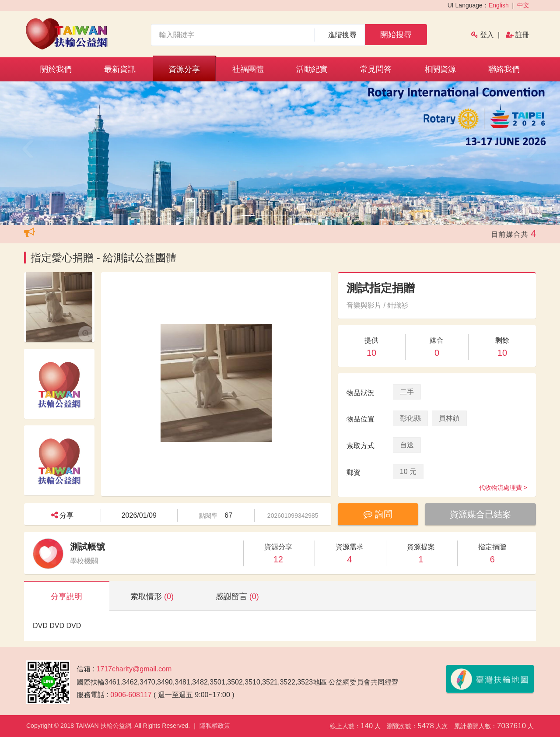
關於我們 (56, 69)
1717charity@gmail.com (134, 669)
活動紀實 (312, 69)
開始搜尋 (396, 35)
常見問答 (376, 69)
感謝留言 (237, 597)
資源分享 (184, 69)
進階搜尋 (342, 35)
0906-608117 (131, 695)
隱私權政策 (215, 726)
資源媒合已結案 (480, 514)
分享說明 (66, 597)
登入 (487, 35)
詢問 (378, 514)
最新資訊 (120, 69)
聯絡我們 (504, 69)
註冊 (522, 35)
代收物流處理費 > (503, 488)
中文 (523, 5)
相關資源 (440, 69)
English (499, 5)
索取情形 (152, 597)
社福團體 (248, 69)
